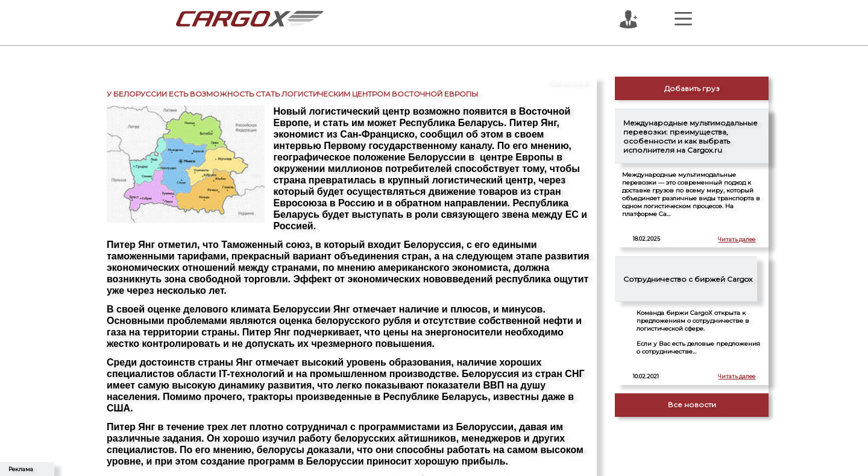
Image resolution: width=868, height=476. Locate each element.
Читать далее (737, 239)
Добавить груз (692, 88)
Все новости (692, 405)
